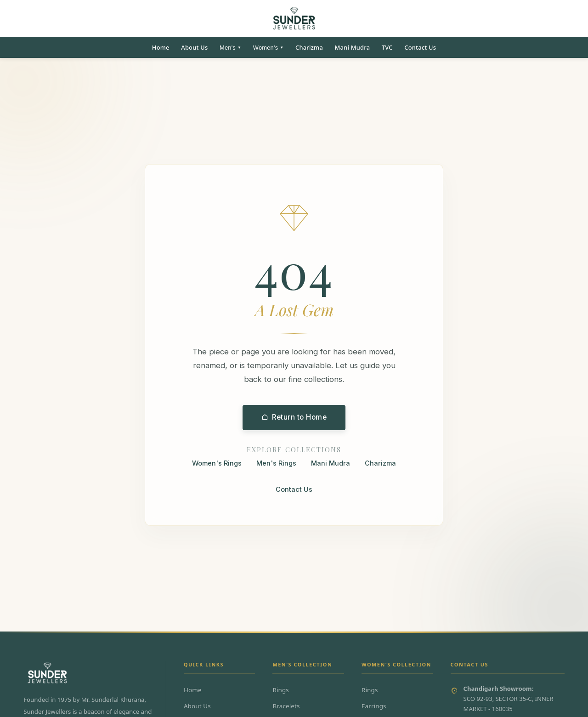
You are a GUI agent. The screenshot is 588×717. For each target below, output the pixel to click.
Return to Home (294, 418)
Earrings (374, 706)
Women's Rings (217, 464)
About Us (194, 47)
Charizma (309, 47)
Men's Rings (276, 464)
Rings (281, 690)
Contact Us (420, 47)
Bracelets (286, 706)
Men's (230, 48)
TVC (387, 47)
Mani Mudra (353, 47)
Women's (269, 48)
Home (161, 47)
